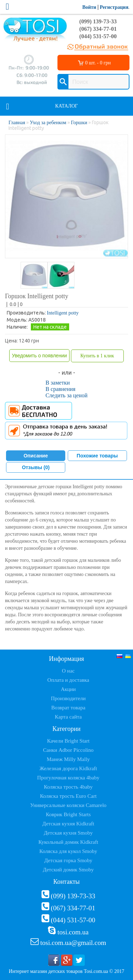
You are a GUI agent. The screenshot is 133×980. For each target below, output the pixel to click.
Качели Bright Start (68, 741)
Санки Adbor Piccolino (68, 750)
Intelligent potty (63, 313)
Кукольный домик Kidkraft (68, 842)
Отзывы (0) (36, 467)
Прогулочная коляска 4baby (68, 778)
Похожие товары (97, 456)
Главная (17, 123)
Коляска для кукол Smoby (68, 851)
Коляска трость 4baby (68, 787)
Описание (36, 456)
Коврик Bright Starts (68, 814)
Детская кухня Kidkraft (68, 824)
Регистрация (114, 7)
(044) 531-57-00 (98, 36)
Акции (68, 689)
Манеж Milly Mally (68, 759)
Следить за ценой (66, 395)
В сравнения (60, 389)
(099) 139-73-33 (98, 21)
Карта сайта (68, 717)
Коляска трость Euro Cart (68, 796)
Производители (68, 698)
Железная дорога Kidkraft (68, 768)
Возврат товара (68, 708)
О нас (68, 671)
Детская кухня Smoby (68, 833)
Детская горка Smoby (68, 860)
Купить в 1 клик (97, 356)
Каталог (67, 106)
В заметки (58, 383)
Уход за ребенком (48, 123)
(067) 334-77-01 (98, 29)
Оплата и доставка (68, 680)
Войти (89, 7)
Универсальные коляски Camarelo (68, 805)
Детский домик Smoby (68, 870)
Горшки (79, 123)
